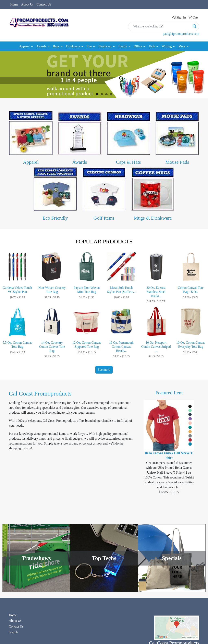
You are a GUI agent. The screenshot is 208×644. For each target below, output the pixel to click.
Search (13, 632)
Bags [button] (56, 46)
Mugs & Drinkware (153, 218)
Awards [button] (41, 46)
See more (104, 370)
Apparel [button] (24, 46)
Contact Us (44, 4)
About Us (27, 4)
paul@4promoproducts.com (181, 34)
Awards (79, 162)
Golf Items (104, 218)
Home (14, 4)
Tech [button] (152, 46)
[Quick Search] (159, 27)
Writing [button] (167, 46)
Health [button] (123, 46)
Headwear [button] (105, 46)
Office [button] (138, 46)
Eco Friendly (55, 218)
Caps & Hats (128, 162)
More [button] (182, 46)
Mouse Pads (177, 162)
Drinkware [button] (73, 46)
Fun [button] (89, 46)
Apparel (31, 162)
